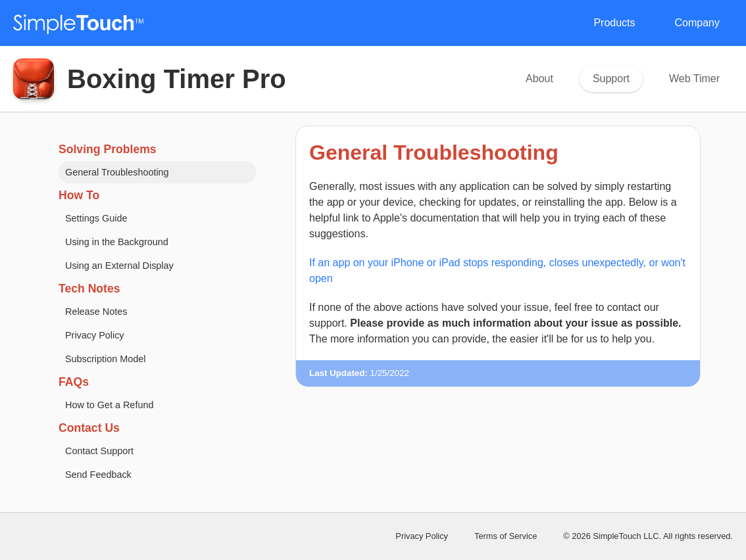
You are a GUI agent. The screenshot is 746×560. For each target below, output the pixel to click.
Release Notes (96, 312)
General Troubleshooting (117, 172)
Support (611, 79)
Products (614, 23)
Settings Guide (96, 218)
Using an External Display (119, 266)
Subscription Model (105, 359)
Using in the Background (117, 242)
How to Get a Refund (109, 405)
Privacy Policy (95, 335)
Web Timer (694, 79)
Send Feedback (98, 475)
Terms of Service (506, 536)
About (539, 79)
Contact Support (99, 451)
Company (697, 23)
